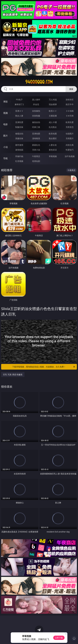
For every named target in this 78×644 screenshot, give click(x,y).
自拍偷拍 (36, 111)
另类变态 (70, 127)
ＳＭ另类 (70, 116)
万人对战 (53, 100)
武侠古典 (70, 145)
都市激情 (19, 145)
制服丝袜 (19, 127)
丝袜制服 (36, 116)
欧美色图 (53, 134)
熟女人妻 (19, 116)
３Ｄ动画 (70, 111)
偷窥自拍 (19, 134)
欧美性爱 (70, 122)
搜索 (71, 89)
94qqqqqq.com (39, 82)
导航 (6, 158)
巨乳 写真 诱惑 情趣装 (13, 374)
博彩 (6, 102)
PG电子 (19, 100)
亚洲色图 (36, 134)
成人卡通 (53, 122)
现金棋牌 (53, 104)
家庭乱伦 (36, 145)
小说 (6, 147)
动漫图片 (70, 134)
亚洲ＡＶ (19, 111)
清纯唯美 (36, 138)
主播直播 (53, 116)
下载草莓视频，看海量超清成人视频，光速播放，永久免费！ (44, 367)
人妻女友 (53, 145)
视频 (6, 113)
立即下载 (59, 638)
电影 (6, 124)
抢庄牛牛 (70, 104)
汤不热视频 (70, 156)
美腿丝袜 (19, 138)
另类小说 (36, 150)
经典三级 (36, 127)
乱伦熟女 (53, 127)
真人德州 (36, 100)
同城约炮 (19, 156)
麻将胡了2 (19, 104)
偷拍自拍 (36, 122)
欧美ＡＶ (53, 111)
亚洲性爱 (19, 122)
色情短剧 (36, 161)
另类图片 (70, 138)
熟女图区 (53, 138)
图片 (6, 136)
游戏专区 (70, 100)
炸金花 (36, 104)
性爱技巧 (70, 150)
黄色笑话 (53, 150)
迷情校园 (19, 150)
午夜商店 (36, 156)
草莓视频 (53, 156)
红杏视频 (19, 161)
